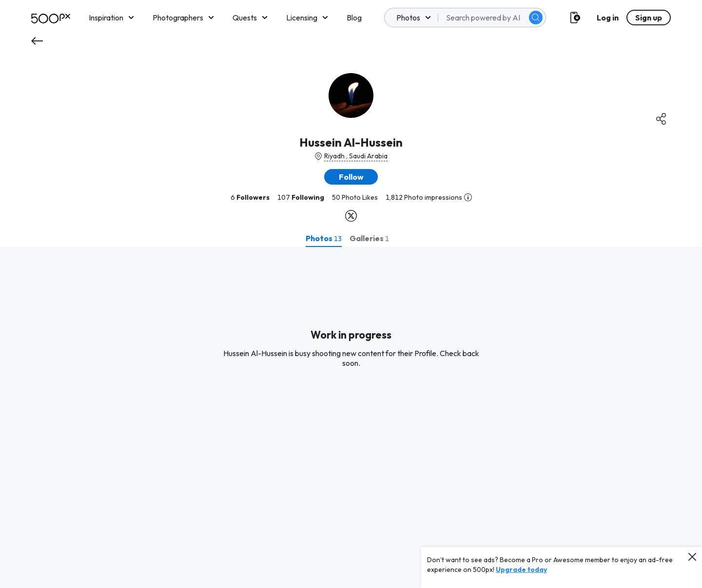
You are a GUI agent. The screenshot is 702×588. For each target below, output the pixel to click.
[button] (351, 177)
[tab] (324, 238)
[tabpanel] (351, 417)
